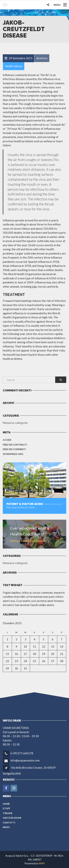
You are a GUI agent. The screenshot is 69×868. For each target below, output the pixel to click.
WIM (42, 863)
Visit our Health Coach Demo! (28, 541)
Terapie (8, 813)
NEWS (6, 827)
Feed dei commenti (14, 449)
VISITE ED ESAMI (12, 818)
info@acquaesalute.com (25, 760)
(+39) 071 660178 (22, 753)
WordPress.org (13, 454)
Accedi (7, 440)
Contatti (9, 823)
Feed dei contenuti (15, 445)
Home (6, 804)
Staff (6, 808)
